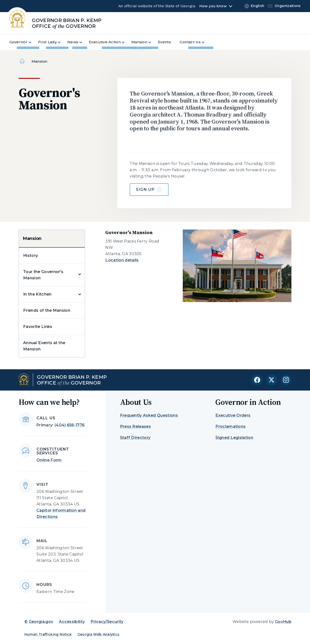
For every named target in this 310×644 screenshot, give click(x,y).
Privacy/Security (107, 622)
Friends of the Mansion (47, 310)
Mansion (32, 238)
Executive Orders (233, 415)
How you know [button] (213, 6)
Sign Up (145, 189)
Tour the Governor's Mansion (43, 275)
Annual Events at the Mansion (44, 346)
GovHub (283, 622)
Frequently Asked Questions (149, 415)
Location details (122, 260)
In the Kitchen (37, 294)
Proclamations (230, 426)
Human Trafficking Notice (48, 634)
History (31, 255)
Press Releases (135, 426)
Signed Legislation (234, 438)
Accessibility (72, 622)
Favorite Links (38, 327)
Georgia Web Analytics (99, 634)
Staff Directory (135, 438)
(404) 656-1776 (70, 425)
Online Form (49, 460)
